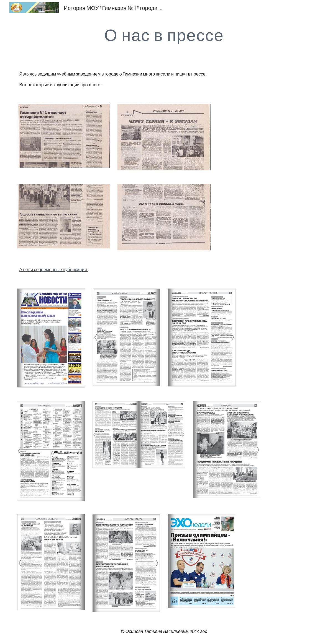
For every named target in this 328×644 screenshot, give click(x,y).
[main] (164, 35)
